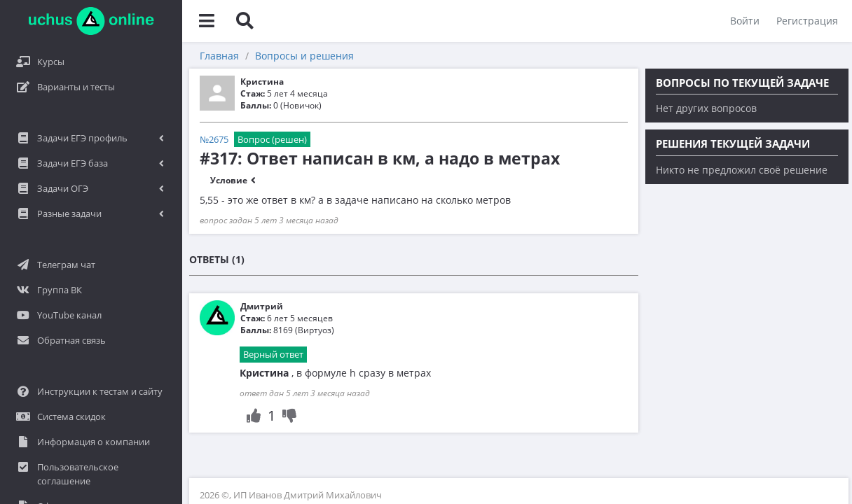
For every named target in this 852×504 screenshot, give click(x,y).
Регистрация (807, 21)
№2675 (214, 139)
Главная (219, 56)
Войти (745, 21)
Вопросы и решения (304, 56)
